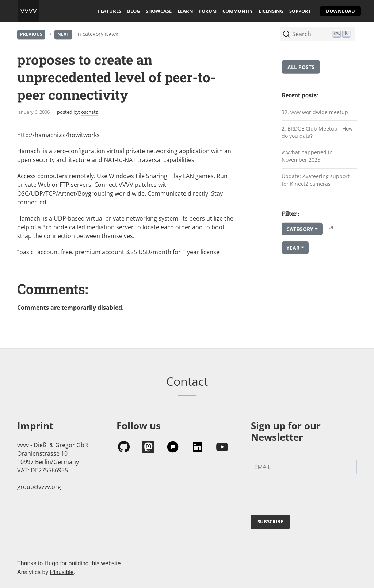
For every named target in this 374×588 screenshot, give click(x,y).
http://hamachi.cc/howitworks (58, 135)
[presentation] (306, 496)
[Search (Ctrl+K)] (318, 34)
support (300, 11)
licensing (271, 11)
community (238, 11)
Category (300, 229)
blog (133, 11)
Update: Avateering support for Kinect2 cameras (316, 180)
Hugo (51, 563)
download (340, 11)
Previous (31, 34)
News (112, 34)
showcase (159, 11)
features (110, 11)
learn (185, 11)
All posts (301, 67)
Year (293, 248)
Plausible (62, 572)
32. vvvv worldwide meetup (315, 112)
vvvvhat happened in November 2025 (307, 156)
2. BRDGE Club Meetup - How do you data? (317, 132)
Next (63, 34)
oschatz (89, 112)
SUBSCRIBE (270, 521)
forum (208, 11)
